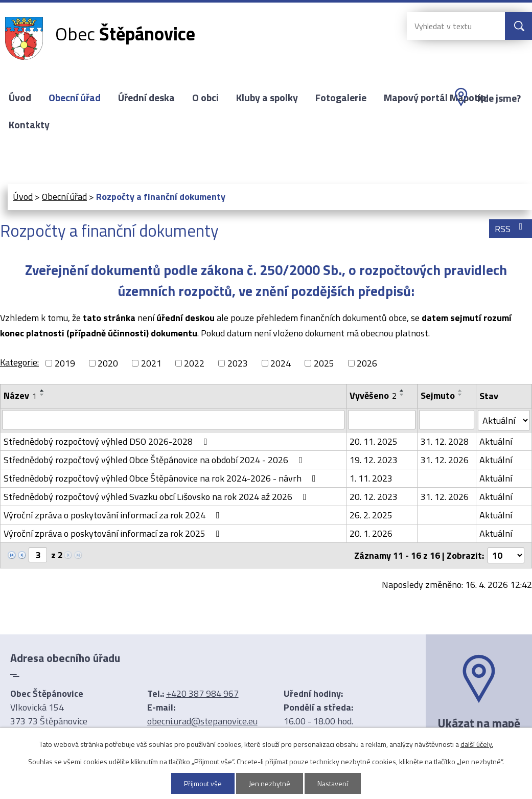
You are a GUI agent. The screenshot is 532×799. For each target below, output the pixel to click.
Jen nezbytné (270, 783)
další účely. (477, 744)
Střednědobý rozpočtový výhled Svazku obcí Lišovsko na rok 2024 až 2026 (157, 497)
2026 (367, 363)
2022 (194, 363)
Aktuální (496, 441)
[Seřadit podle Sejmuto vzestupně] (460, 391)
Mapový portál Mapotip (435, 98)
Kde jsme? (499, 98)
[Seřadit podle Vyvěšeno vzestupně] (402, 391)
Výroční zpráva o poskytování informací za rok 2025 (114, 533)
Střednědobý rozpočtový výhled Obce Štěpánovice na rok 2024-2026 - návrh (162, 478)
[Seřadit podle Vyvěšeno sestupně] (402, 395)
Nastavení (333, 783)
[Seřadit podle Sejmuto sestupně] (460, 395)
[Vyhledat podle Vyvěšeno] (381, 420)
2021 (151, 363)
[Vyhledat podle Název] (173, 420)
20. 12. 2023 (374, 497)
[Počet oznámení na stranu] (506, 555)
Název (20, 395)
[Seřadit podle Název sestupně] (42, 395)
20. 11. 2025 (374, 441)
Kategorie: (19, 362)
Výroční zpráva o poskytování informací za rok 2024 (114, 515)
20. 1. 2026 (371, 533)
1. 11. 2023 (371, 478)
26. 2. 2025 (371, 515)
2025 (324, 363)
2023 (238, 363)
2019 (65, 363)
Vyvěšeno (373, 395)
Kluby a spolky (267, 98)
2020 (108, 363)
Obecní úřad (75, 98)
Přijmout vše (203, 783)
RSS (511, 229)
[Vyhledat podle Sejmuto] (447, 420)
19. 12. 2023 (374, 460)
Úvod (20, 98)
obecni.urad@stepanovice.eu (202, 721)
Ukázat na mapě (479, 723)
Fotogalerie (341, 98)
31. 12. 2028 (445, 441)
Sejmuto (438, 395)
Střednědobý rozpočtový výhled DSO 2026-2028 (107, 441)
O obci (205, 98)
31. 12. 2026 (445, 460)
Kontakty (29, 125)
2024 (281, 363)
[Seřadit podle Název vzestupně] (42, 391)
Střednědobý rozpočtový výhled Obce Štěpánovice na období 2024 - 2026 (155, 460)
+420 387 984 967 (202, 693)
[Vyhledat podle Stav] (504, 420)
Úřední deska (146, 98)
